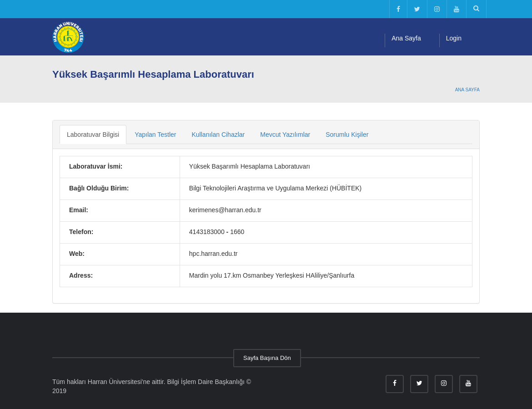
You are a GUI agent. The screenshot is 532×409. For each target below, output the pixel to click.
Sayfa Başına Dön (267, 358)
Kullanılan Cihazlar (218, 135)
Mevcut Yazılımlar (285, 135)
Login (454, 38)
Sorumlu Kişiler (347, 135)
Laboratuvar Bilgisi (93, 135)
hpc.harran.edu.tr (213, 254)
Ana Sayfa (406, 38)
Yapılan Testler (155, 135)
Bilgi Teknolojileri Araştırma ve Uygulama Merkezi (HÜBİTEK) (275, 188)
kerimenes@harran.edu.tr (225, 210)
